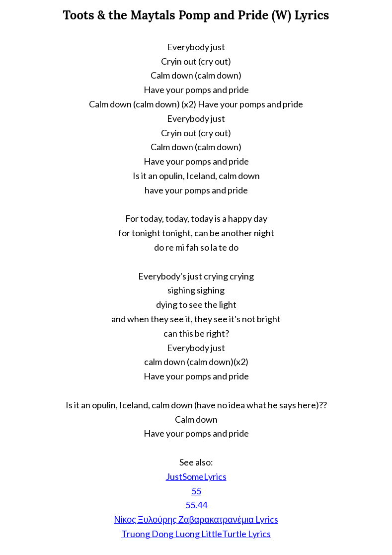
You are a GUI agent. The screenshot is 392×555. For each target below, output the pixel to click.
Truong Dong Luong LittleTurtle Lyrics (196, 534)
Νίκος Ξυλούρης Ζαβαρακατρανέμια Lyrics (196, 519)
